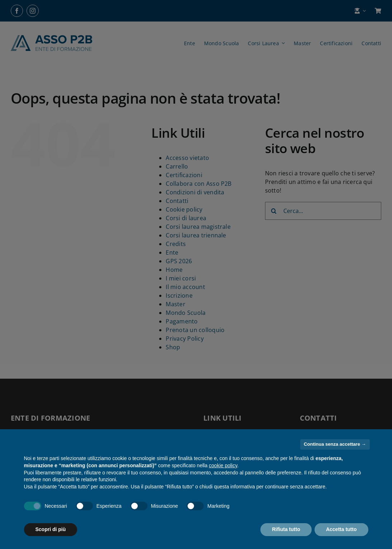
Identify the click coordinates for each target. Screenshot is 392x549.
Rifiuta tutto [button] (286, 529)
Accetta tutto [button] (341, 529)
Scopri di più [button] (51, 529)
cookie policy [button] (223, 465)
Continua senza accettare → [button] (335, 444)
